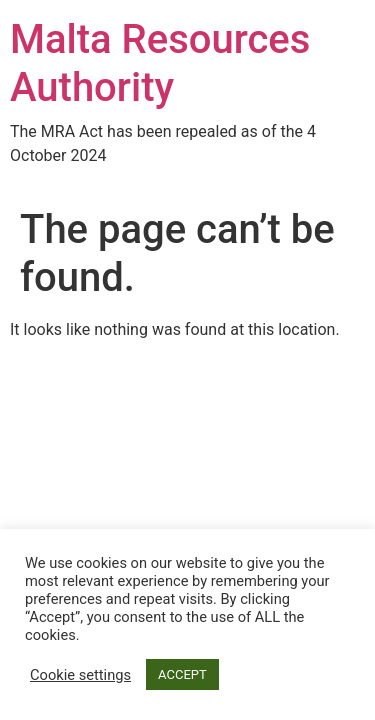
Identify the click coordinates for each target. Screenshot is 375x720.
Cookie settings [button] (80, 675)
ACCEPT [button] (182, 674)
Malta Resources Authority (160, 63)
